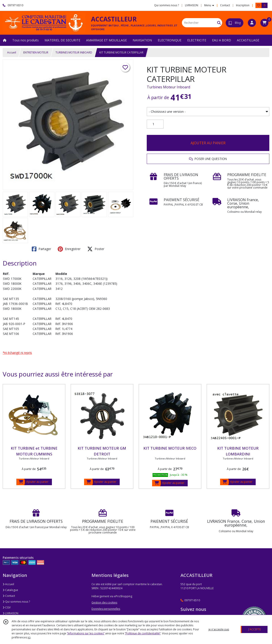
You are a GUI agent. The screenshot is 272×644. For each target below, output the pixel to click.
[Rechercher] (219, 23)
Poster (96, 249)
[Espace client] (252, 23)
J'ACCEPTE (255, 629)
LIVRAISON (11, 613)
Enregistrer (69, 249)
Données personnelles (106, 609)
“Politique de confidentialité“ (143, 633)
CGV (7, 607)
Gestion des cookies (104, 603)
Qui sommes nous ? (16, 602)
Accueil (12, 52)
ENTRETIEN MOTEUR (36, 52)
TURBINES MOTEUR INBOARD (74, 52)
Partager (41, 249)
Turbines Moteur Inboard (168, 87)
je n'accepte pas (219, 629)
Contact (225, 5)
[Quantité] (155, 124)
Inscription (243, 5)
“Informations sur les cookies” (86, 633)
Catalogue (10, 590)
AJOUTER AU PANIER (208, 143)
